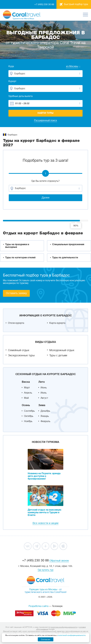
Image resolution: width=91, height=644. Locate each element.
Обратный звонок (59, 561)
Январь (45, 416)
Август (44, 398)
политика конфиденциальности (64, 627)
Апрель (28, 393)
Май (26, 398)
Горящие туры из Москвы (43, 589)
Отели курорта (16, 323)
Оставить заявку (16, 293)
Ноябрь (28, 421)
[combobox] (69, 67)
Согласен (46, 639)
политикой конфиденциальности (72, 635)
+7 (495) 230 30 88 (44, 4)
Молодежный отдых (62, 350)
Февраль (45, 421)
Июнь (44, 388)
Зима (42, 405)
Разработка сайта (39, 606)
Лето (42, 382)
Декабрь (45, 411)
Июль (44, 393)
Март (27, 388)
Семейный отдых (19, 350)
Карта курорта (57, 323)
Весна (26, 382)
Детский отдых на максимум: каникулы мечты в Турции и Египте (45, 512)
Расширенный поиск (45, 120)
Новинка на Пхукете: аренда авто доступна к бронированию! (44, 476)
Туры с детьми (58, 355)
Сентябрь (29, 411)
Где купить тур (46, 570)
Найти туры (45, 113)
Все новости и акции (45, 523)
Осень (26, 405)
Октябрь (29, 416)
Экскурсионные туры (21, 355)
